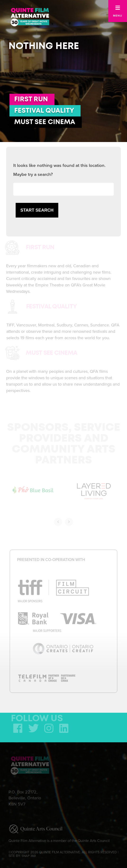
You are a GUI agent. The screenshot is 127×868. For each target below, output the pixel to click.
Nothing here (44, 46)
